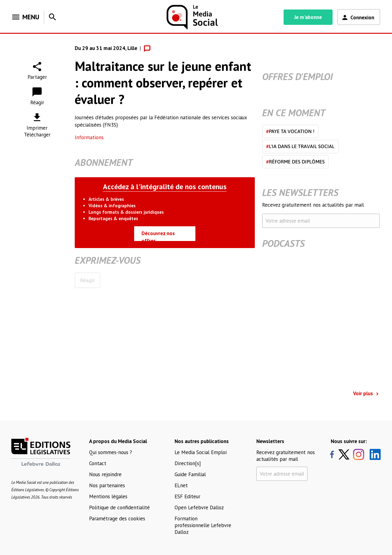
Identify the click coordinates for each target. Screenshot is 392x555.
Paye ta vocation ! (290, 131)
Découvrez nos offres (158, 235)
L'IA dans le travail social (300, 146)
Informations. (90, 137)
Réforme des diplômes (295, 162)
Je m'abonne (308, 17)
